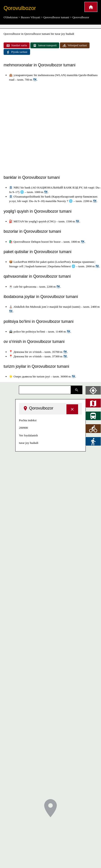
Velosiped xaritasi (75, 46)
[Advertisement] (42, 127)
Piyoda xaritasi (17, 52)
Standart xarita (17, 46)
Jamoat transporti (45, 46)
